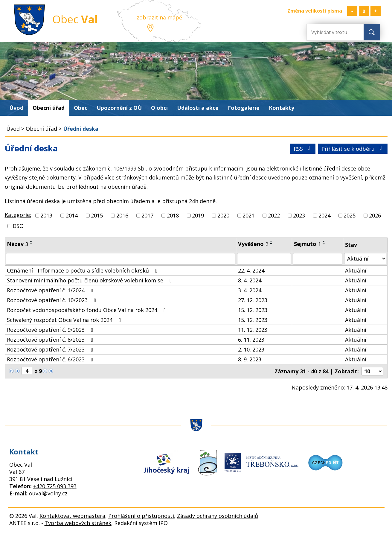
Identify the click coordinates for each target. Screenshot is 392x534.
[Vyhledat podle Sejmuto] (318, 259)
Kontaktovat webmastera (72, 516)
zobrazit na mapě (159, 17)
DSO (18, 226)
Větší (376, 11)
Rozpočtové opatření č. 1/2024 (51, 290)
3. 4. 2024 (250, 290)
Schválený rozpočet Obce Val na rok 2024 (65, 320)
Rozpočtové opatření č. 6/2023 (51, 359)
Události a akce (198, 108)
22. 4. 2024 (251, 270)
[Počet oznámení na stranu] (372, 371)
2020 (223, 215)
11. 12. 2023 (253, 330)
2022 (274, 215)
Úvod (16, 108)
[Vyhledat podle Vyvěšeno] (264, 259)
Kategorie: (18, 215)
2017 (147, 215)
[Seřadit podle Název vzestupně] (31, 241)
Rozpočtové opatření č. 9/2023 (51, 330)
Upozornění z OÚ (119, 108)
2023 (299, 215)
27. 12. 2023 (253, 300)
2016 (122, 215)
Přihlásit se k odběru (353, 149)
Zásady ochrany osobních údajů (218, 516)
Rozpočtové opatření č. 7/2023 (51, 349)
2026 (375, 215)
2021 (248, 215)
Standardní (364, 11)
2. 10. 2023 (251, 349)
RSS (303, 149)
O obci (159, 108)
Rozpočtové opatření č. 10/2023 (53, 300)
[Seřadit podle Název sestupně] (31, 244)
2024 (324, 215)
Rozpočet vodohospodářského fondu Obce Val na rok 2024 (88, 310)
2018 (173, 215)
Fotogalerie (244, 108)
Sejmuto (307, 244)
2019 (198, 215)
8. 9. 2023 (250, 359)
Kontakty (282, 108)
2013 (46, 215)
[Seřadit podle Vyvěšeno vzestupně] (271, 241)
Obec (81, 108)
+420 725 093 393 (55, 486)
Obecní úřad (49, 108)
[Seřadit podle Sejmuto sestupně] (324, 244)
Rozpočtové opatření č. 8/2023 (51, 340)
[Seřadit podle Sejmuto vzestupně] (324, 241)
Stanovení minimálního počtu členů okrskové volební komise (91, 280)
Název (17, 244)
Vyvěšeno (253, 244)
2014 (72, 215)
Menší (352, 11)
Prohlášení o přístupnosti (141, 516)
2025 (350, 215)
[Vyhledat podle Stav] (365, 259)
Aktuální (356, 270)
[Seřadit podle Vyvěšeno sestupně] (271, 244)
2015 (97, 215)
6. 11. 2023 (251, 340)
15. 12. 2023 (253, 310)
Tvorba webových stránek (78, 523)
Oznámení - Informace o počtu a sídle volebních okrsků (83, 270)
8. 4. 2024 (250, 280)
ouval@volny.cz (48, 493)
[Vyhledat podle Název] (121, 259)
